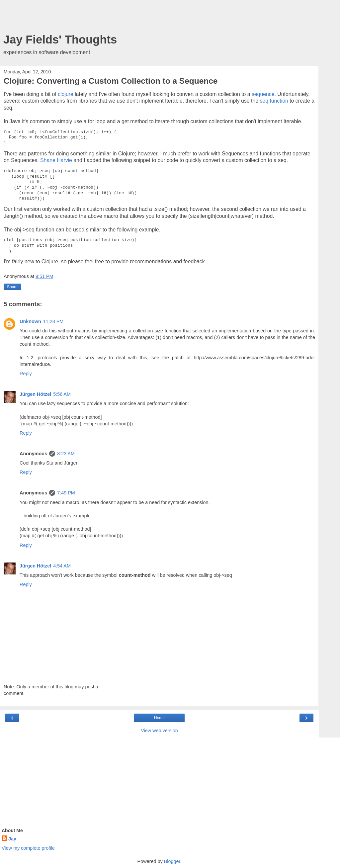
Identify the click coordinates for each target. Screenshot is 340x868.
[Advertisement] (159, 18)
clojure (66, 94)
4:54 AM (62, 566)
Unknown (30, 321)
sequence (263, 94)
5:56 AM (62, 394)
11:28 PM (53, 321)
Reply (26, 374)
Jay (12, 839)
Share (12, 287)
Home (159, 718)
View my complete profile (28, 848)
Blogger (172, 861)
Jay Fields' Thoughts (60, 40)
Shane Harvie (56, 160)
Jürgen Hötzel (35, 394)
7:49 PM (66, 493)
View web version (159, 731)
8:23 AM (66, 454)
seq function (274, 101)
